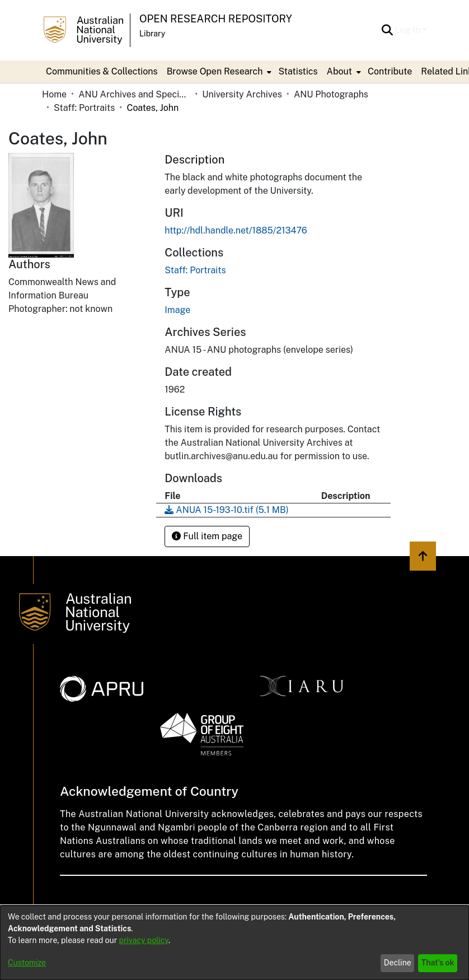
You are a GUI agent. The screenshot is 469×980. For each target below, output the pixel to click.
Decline (398, 963)
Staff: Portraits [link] (84, 108)
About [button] (339, 71)
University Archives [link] (242, 94)
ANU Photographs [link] (331, 94)
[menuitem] (218, 72)
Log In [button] (409, 30)
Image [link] (177, 310)
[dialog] (234, 943)
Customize (27, 963)
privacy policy (144, 940)
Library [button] (152, 34)
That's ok (438, 963)
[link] (195, 270)
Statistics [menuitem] (298, 71)
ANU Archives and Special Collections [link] (134, 94)
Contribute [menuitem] (390, 71)
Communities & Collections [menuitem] (102, 71)
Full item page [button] (207, 536)
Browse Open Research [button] (215, 71)
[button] (388, 30)
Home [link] (54, 94)
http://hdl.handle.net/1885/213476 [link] (236, 230)
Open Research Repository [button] (216, 19)
